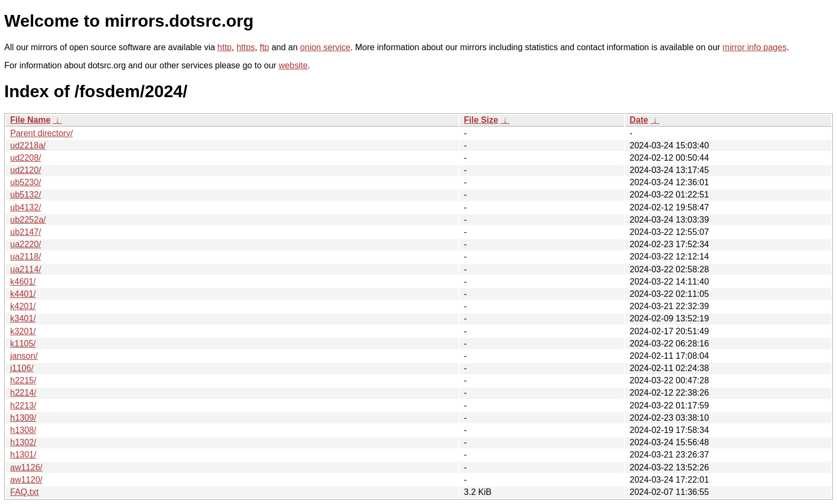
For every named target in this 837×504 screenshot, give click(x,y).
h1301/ (23, 455)
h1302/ (23, 442)
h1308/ (23, 430)
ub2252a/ (28, 220)
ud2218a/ (28, 145)
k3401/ (23, 318)
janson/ (24, 356)
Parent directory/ (41, 133)
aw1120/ (26, 480)
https (246, 47)
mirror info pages (755, 47)
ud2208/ (26, 158)
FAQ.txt (24, 492)
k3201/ (23, 331)
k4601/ (23, 282)
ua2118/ (26, 257)
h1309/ (23, 418)
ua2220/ (26, 244)
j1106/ (22, 368)
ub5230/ (26, 182)
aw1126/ (26, 467)
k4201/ (23, 306)
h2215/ (23, 380)
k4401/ (23, 294)
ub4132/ (26, 207)
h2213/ (23, 405)
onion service (325, 47)
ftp (264, 47)
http (224, 47)
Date (639, 120)
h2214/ (23, 393)
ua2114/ (26, 269)
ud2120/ (26, 170)
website (293, 65)
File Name (30, 120)
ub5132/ (26, 195)
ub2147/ (26, 232)
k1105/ (23, 344)
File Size (481, 120)
